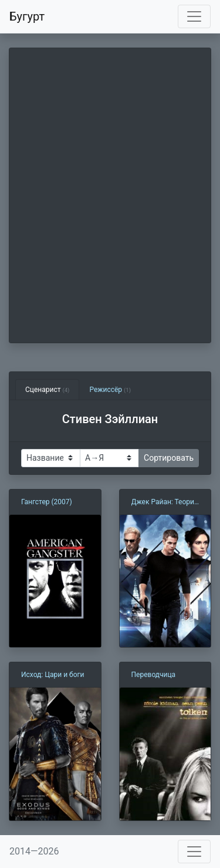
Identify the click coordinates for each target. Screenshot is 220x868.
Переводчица (154, 675)
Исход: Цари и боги (53, 675)
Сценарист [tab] (47, 390)
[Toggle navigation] (194, 16)
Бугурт (27, 16)
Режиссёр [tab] (110, 390)
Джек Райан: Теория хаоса (165, 502)
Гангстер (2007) (47, 502)
